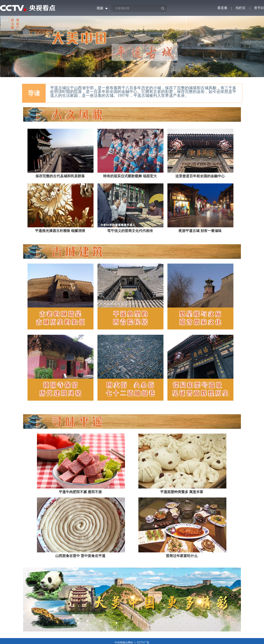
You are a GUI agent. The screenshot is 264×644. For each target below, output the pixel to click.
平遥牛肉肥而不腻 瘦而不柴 (80, 492)
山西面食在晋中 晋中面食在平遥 (80, 556)
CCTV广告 (143, 642)
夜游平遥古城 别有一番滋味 (200, 231)
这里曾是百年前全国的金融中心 (200, 176)
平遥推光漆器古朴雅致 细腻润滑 (60, 231)
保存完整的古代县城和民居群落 (60, 176)
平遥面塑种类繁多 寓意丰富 (182, 492)
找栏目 (241, 8)
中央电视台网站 (124, 642)
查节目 (259, 8)
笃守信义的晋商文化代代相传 (130, 231)
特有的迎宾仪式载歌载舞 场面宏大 (130, 176)
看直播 (222, 8)
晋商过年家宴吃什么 (182, 556)
